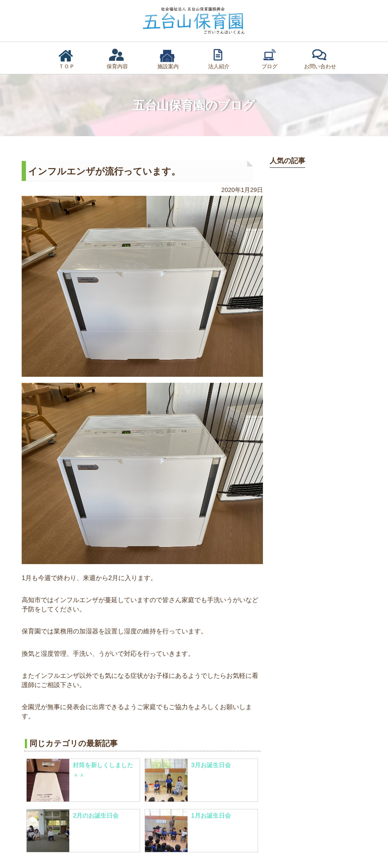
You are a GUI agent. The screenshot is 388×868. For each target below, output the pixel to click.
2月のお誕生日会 (96, 816)
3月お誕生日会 (211, 765)
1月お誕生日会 (211, 816)
